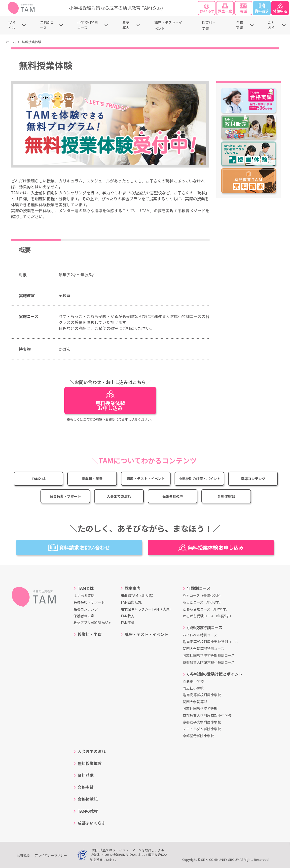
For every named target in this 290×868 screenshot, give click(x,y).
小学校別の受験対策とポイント (215, 674)
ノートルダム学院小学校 (202, 729)
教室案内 (126, 25)
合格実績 (240, 25)
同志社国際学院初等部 (200, 708)
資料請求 (262, 8)
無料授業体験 (90, 763)
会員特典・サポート (65, 496)
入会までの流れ (119, 496)
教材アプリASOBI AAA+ (92, 623)
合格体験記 (226, 496)
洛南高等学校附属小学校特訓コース (210, 642)
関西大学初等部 (195, 702)
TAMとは (12, 25)
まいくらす (207, 9)
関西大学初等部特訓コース (203, 649)
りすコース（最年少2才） (203, 595)
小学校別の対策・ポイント (199, 479)
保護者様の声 (173, 496)
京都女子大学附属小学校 (202, 722)
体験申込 (280, 8)
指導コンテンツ (253, 479)
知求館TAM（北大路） (138, 595)
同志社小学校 (193, 688)
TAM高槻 (127, 623)
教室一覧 (225, 8)
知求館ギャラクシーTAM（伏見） (147, 609)
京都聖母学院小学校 (198, 736)
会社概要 (23, 855)
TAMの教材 (88, 811)
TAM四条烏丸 (131, 602)
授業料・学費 (92, 479)
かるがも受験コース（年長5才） (208, 616)
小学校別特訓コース (88, 25)
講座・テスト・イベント (146, 479)
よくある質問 (84, 595)
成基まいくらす (92, 823)
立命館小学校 (193, 681)
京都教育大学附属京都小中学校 (207, 715)
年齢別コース (47, 25)
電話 (243, 8)
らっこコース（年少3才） (203, 602)
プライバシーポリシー (51, 855)
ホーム (11, 42)
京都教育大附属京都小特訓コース (209, 662)
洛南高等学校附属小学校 (202, 695)
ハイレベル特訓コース (200, 635)
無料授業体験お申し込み (110, 401)
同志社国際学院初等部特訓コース (209, 655)
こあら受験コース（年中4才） (206, 609)
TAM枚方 (127, 616)
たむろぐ (271, 25)
